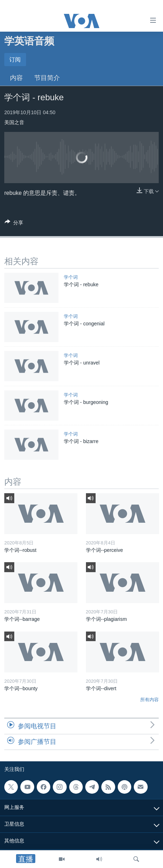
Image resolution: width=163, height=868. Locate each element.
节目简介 (47, 78)
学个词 (71, 277)
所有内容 (149, 700)
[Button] (14, 224)
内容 (16, 78)
